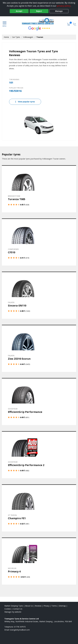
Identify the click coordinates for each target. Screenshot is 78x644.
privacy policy (64, 6)
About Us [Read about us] (29, 606)
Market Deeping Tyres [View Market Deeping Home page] (14, 606)
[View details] (39, 189)
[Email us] (20, 630)
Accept (19, 11)
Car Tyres (16, 37)
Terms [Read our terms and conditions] (54, 606)
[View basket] (69, 24)
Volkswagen (28, 37)
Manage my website (13, 612)
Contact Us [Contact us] (18, 609)
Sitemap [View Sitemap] (62, 606)
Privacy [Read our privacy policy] (46, 606)
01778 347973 (20, 627)
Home (6, 37)
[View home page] (39, 21)
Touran (40, 37)
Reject (39, 11)
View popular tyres (25, 102)
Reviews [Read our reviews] (38, 606)
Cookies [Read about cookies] (8, 609)
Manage (59, 11)
